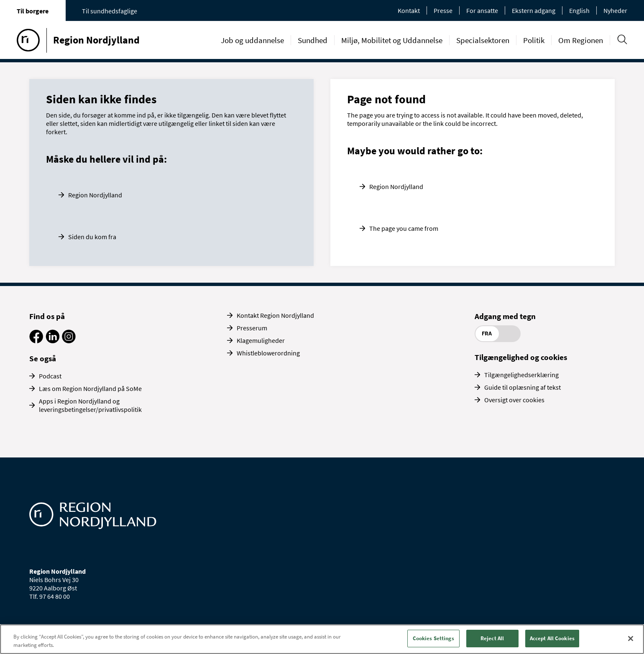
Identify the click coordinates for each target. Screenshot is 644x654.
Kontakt (409, 10)
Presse (443, 10)
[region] (322, 639)
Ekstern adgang (534, 10)
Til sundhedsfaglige (110, 11)
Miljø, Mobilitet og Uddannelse (392, 40)
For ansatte (482, 10)
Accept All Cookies (552, 638)
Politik (534, 40)
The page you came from (404, 228)
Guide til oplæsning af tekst (523, 387)
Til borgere (33, 11)
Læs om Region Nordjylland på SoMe (90, 388)
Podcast (50, 376)
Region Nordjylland (95, 195)
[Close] (631, 639)
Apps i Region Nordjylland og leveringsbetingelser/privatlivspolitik (90, 405)
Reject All (492, 638)
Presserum (252, 328)
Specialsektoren (483, 40)
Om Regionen (581, 40)
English (579, 10)
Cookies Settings (433, 638)
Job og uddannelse (252, 40)
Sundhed (313, 40)
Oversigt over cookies (514, 400)
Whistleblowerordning (268, 353)
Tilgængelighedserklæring (521, 375)
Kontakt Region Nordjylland (275, 315)
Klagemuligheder (261, 340)
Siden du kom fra (92, 237)
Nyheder (615, 10)
